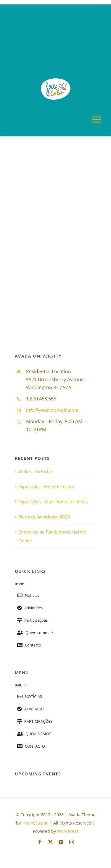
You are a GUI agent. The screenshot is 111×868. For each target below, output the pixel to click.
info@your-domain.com (52, 410)
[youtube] (61, 842)
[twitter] (50, 842)
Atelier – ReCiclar (35, 471)
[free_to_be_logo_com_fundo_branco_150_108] (56, 80)
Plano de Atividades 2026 (44, 517)
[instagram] (72, 842)
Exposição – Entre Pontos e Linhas (53, 502)
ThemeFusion (35, 823)
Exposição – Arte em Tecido (46, 486)
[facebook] (40, 842)
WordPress (68, 831)
